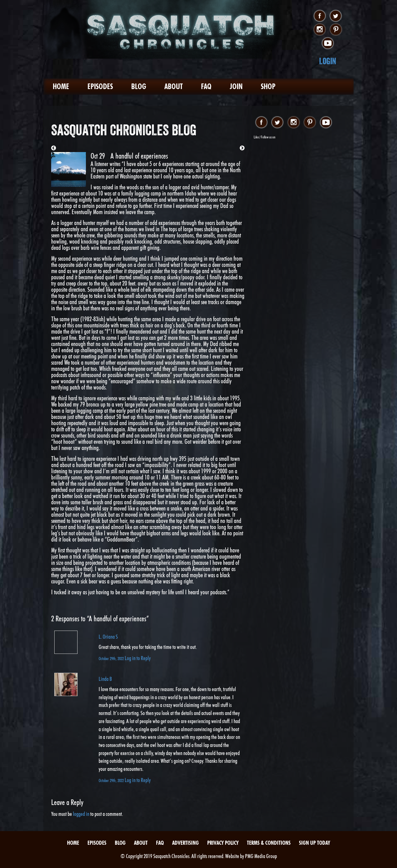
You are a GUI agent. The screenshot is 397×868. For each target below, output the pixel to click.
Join (236, 86)
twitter (336, 16)
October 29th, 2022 (112, 658)
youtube (328, 43)
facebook (320, 16)
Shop (268, 86)
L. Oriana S (108, 637)
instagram (320, 30)
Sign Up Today (314, 843)
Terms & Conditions (269, 843)
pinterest (336, 30)
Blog (139, 86)
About (174, 86)
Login (328, 61)
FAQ (206, 86)
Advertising (185, 843)
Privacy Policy (223, 843)
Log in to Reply (138, 658)
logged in (81, 814)
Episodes (100, 86)
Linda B (105, 679)
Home (61, 86)
